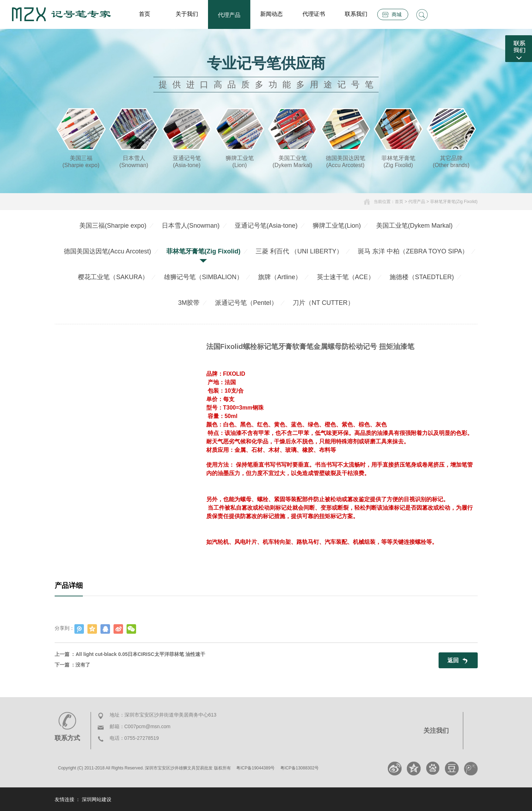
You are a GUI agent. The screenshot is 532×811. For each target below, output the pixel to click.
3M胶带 (189, 303)
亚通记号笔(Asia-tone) (266, 226)
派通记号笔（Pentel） (246, 303)
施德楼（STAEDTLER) (422, 277)
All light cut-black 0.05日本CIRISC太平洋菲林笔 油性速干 (140, 654)
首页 (145, 14)
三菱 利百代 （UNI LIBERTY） (299, 251)
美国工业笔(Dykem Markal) (414, 226)
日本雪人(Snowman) (191, 226)
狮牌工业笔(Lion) (337, 226)
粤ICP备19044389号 (255, 768)
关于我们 (187, 14)
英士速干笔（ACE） (346, 277)
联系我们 (356, 14)
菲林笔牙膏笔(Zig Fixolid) (454, 202)
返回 (453, 660)
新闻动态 (271, 14)
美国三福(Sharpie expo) (113, 226)
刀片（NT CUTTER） (323, 303)
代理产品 (229, 15)
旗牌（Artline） (280, 277)
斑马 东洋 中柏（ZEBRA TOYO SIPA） (413, 251)
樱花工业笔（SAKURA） (113, 277)
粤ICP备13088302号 (299, 768)
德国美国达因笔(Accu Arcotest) (108, 251)
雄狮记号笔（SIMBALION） (203, 277)
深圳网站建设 (97, 799)
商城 (397, 14)
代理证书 (314, 14)
